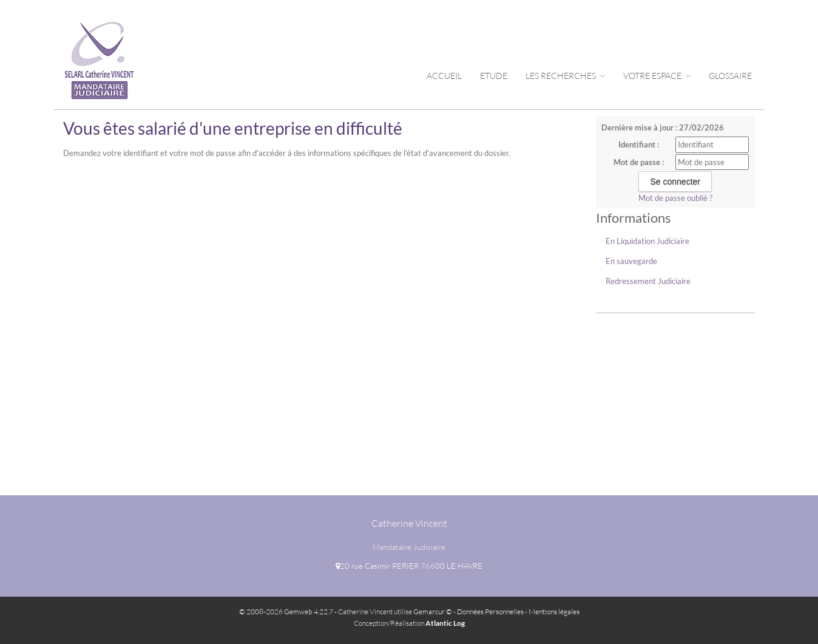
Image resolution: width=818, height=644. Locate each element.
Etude (494, 76)
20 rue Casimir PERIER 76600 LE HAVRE (409, 566)
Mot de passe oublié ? (675, 198)
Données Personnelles (490, 612)
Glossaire (730, 76)
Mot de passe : (639, 162)
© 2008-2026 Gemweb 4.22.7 (286, 612)
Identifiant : (639, 144)
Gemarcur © (433, 612)
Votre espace (657, 76)
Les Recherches (565, 76)
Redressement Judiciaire (648, 281)
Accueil (444, 76)
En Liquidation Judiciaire (647, 241)
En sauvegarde (631, 261)
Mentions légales (554, 612)
